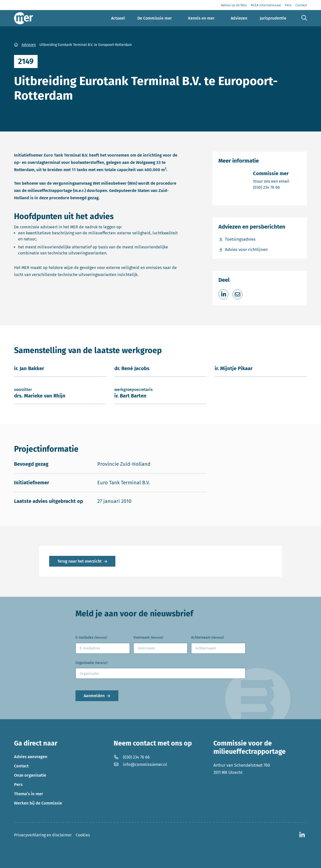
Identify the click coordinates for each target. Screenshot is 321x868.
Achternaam (207, 638)
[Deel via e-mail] (237, 294)
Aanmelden (94, 696)
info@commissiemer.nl (140, 764)
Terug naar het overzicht (79, 561)
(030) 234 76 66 (271, 187)
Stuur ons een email (271, 181)
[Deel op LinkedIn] (223, 294)
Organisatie (91, 663)
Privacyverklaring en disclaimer (43, 835)
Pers (18, 784)
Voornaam (148, 638)
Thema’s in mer (29, 794)
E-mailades (91, 638)
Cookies (83, 835)
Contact (21, 766)
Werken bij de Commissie (38, 803)
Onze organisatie (30, 775)
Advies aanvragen (31, 757)
